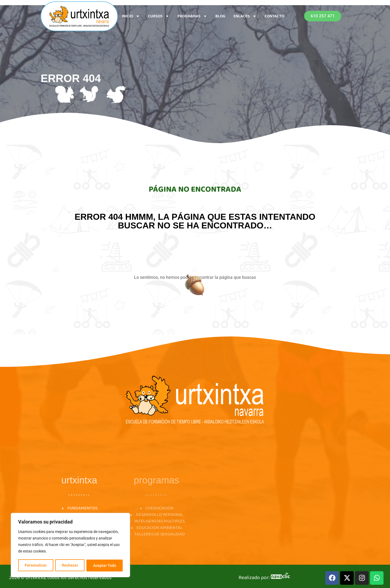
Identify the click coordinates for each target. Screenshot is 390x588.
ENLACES (245, 16)
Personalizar (36, 566)
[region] (70, 545)
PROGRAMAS (192, 16)
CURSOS (159, 16)
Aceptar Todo (105, 566)
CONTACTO (274, 16)
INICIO (131, 16)
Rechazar (70, 566)
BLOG (220, 16)
